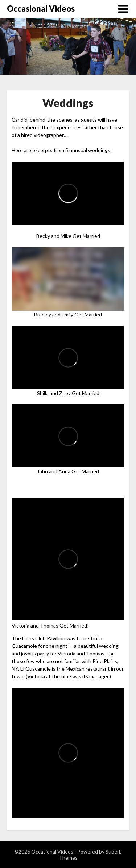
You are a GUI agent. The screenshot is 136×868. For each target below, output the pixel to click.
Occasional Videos (41, 9)
